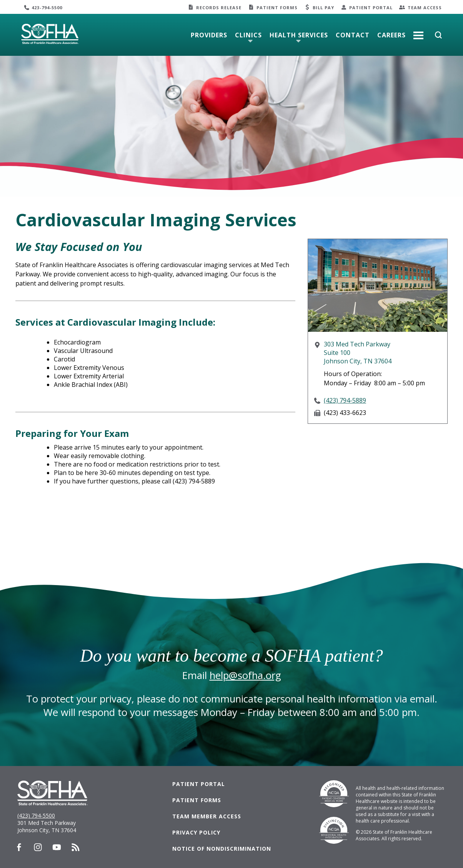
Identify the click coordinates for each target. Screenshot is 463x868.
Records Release (219, 8)
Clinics (248, 35)
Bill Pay (323, 8)
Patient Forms (277, 8)
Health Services (299, 35)
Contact (353, 35)
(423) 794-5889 (345, 400)
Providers (209, 35)
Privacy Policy (196, 832)
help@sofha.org (245, 675)
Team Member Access (207, 816)
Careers (391, 35)
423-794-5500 (47, 8)
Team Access (425, 8)
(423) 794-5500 (36, 815)
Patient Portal (371, 8)
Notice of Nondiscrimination (222, 849)
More (418, 32)
